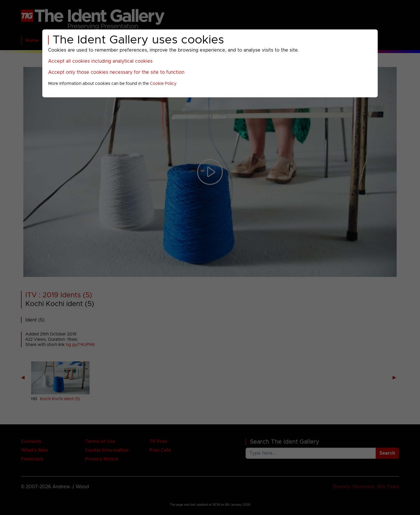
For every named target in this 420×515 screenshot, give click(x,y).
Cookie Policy (163, 84)
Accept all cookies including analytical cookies (100, 61)
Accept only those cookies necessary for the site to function (116, 72)
